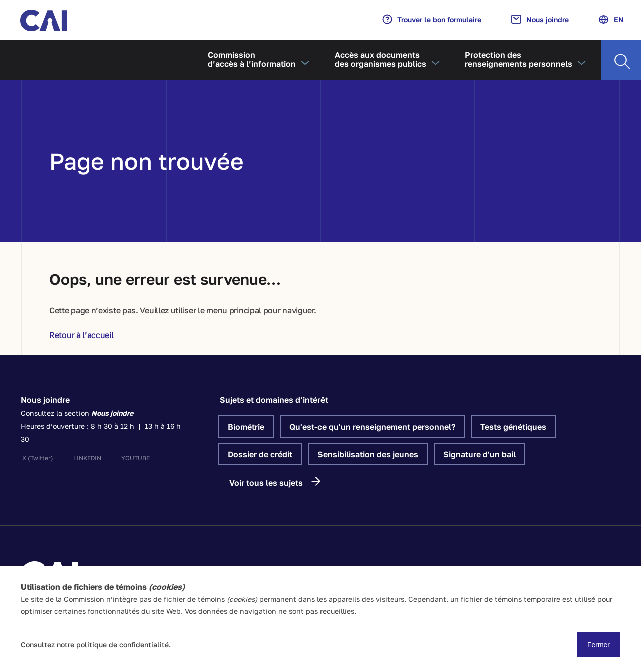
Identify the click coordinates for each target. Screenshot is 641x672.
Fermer (599, 645)
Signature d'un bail (479, 454)
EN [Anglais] (611, 19)
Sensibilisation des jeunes (368, 454)
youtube (135, 458)
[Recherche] (621, 60)
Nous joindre (540, 19)
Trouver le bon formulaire (432, 19)
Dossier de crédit (260, 454)
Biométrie (246, 427)
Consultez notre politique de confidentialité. (96, 645)
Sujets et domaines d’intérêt (274, 400)
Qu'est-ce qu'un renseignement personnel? (372, 427)
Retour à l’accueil (81, 335)
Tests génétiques (513, 427)
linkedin (87, 458)
